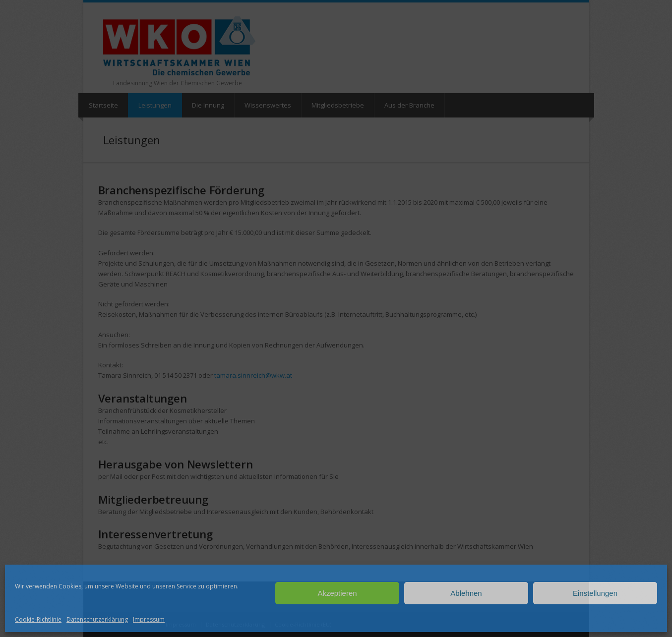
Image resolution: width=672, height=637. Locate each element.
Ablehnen (466, 593)
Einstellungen (595, 593)
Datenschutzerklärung (97, 619)
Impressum (149, 619)
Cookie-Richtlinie (38, 619)
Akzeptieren (337, 593)
